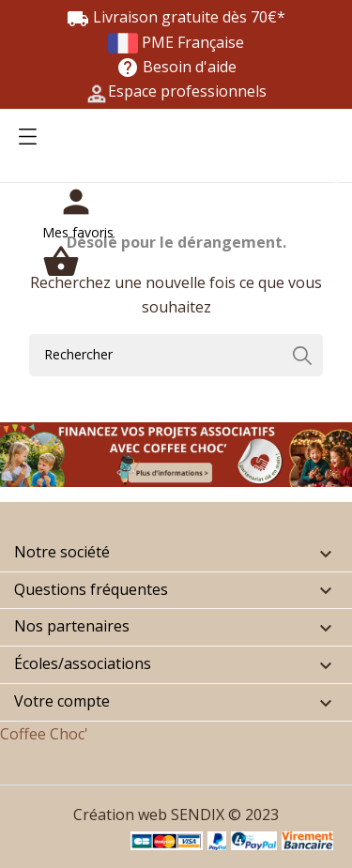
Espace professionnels (187, 91)
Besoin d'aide (176, 67)
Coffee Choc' (44, 734)
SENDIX (198, 815)
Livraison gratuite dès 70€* (176, 17)
